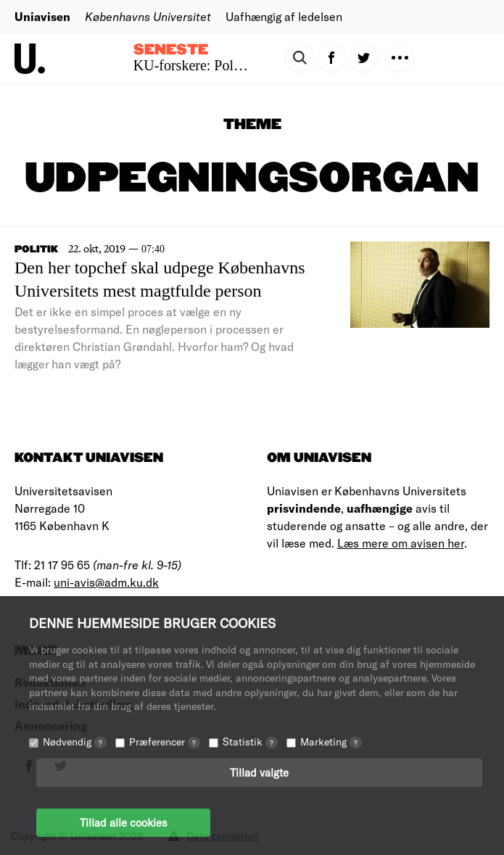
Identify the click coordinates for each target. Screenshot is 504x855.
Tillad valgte (259, 772)
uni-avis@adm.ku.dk (106, 582)
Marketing (331, 742)
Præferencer (165, 742)
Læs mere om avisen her (401, 543)
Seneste (171, 50)
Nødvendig (75, 742)
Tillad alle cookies (123, 822)
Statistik (250, 742)
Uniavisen (42, 16)
